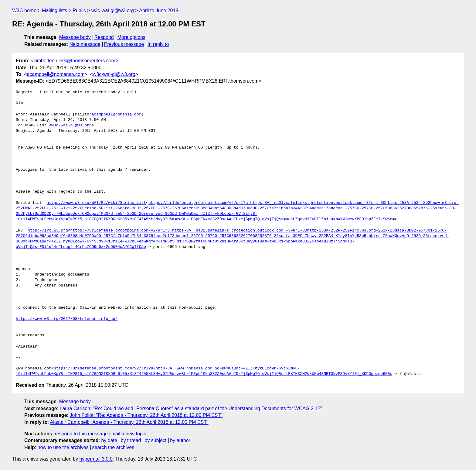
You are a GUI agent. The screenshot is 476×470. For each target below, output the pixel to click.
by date (109, 440)
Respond (104, 37)
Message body (75, 37)
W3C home (24, 10)
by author (180, 440)
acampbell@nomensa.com (56, 74)
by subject (155, 440)
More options (132, 37)
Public (79, 10)
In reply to (158, 44)
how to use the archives (63, 447)
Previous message (124, 44)
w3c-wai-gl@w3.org (113, 10)
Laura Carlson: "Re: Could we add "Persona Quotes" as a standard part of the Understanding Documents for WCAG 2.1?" (191, 408)
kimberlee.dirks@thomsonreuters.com (74, 61)
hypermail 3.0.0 (96, 459)
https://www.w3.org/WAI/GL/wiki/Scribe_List (96, 203)
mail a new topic (129, 434)
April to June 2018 (159, 10)
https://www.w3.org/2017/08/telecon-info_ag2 (67, 319)
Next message (85, 44)
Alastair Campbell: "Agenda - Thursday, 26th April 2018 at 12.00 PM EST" (129, 422)
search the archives (113, 447)
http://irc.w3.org (48, 231)
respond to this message (81, 434)
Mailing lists (54, 10)
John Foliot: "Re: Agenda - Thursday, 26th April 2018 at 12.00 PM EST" (146, 415)
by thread (131, 440)
